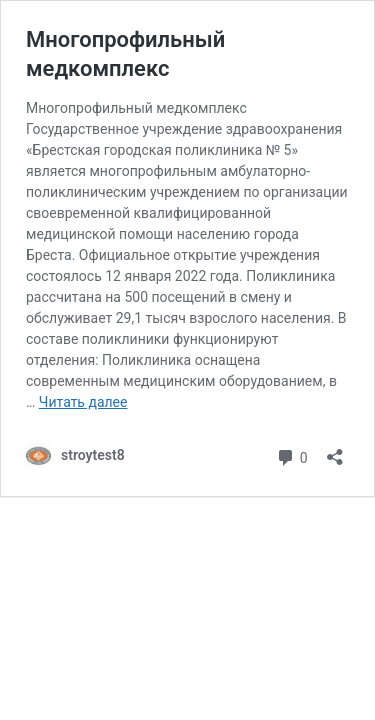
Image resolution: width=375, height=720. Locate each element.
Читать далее (83, 402)
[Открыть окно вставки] (335, 450)
